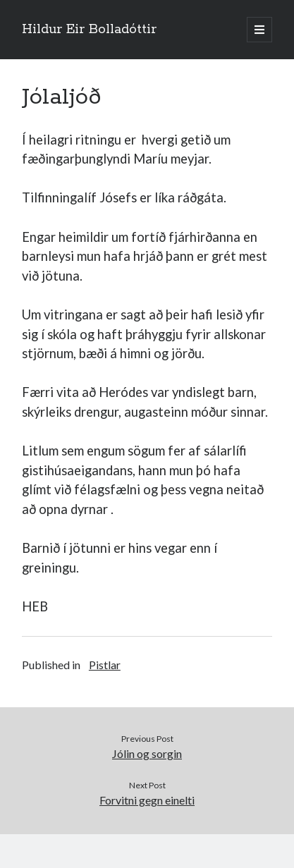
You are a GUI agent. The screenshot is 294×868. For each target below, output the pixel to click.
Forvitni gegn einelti (147, 800)
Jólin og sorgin (147, 753)
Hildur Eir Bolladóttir (89, 30)
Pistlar (105, 665)
